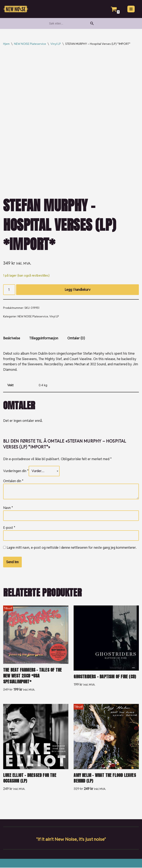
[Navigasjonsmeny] (131, 9)
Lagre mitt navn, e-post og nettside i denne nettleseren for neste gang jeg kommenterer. (72, 548)
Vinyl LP (56, 44)
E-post (9, 528)
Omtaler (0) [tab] (76, 338)
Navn (8, 508)
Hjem (6, 44)
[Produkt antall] (9, 290)
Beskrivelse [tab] (12, 338)
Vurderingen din (16, 471)
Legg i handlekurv (77, 290)
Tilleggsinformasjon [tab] (44, 338)
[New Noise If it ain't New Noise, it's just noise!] (16, 9)
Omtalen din (13, 481)
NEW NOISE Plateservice (30, 44)
